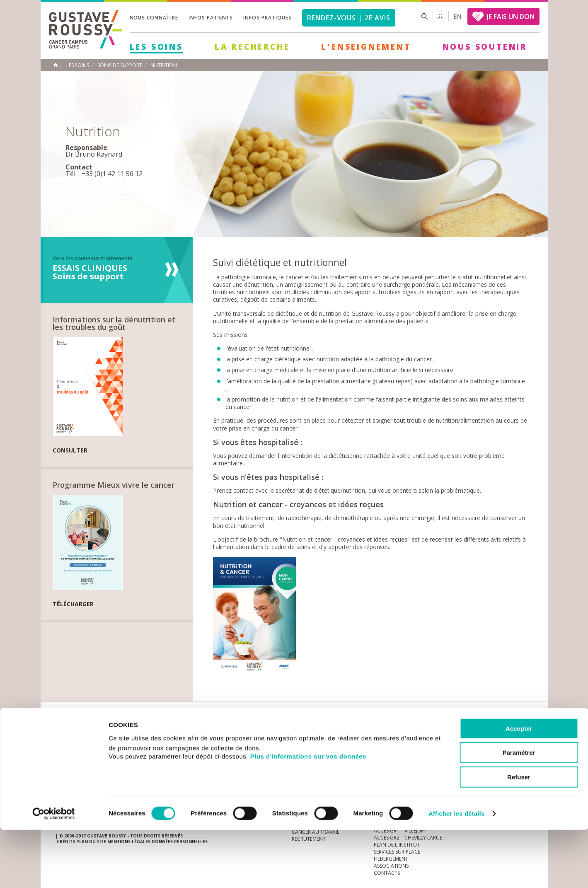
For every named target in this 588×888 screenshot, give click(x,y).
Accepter (519, 787)
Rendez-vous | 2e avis (349, 18)
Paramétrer (519, 811)
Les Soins (156, 47)
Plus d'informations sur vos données (308, 814)
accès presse (134, 734)
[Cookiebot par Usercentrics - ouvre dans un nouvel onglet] (54, 872)
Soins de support (120, 65)
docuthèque (254, 734)
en (457, 16)
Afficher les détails (456, 872)
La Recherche (252, 47)
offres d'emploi (194, 734)
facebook (526, 734)
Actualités (81, 734)
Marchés (304, 734)
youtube (487, 734)
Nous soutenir (485, 47)
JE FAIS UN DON (511, 17)
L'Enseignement (366, 47)
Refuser (519, 835)
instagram (474, 734)
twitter (513, 734)
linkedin (500, 734)
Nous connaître (154, 18)
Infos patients (211, 18)
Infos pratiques (267, 18)
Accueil (56, 65)
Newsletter (446, 738)
